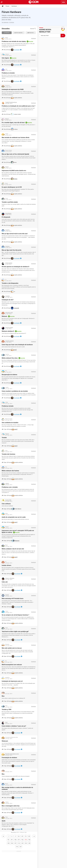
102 (22, 840)
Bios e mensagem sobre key (11, 806)
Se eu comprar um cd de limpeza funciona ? (15, 615)
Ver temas (12, 22)
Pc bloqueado (6, 217)
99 (12, 840)
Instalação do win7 (8, 300)
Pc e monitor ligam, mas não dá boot (13, 123)
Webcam (4, 316)
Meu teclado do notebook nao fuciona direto (16, 138)
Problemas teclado (8, 406)
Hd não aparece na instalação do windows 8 (15, 267)
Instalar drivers (6, 565)
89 (29, 836)
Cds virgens (5, 58)
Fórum (7, 6)
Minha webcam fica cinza (10, 358)
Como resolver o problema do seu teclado (15, 391)
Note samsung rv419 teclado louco (13, 598)
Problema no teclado (8, 73)
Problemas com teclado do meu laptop (14, 41)
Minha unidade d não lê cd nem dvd (13, 549)
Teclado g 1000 (7, 709)
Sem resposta (19, 33)
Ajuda (4, 821)
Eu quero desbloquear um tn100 (12, 187)
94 (8, 840)
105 (8, 843)
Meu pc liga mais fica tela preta (12, 250)
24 (19, 836)
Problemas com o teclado (10, 487)
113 (19, 843)
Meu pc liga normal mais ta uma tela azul (15, 234)
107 (15, 843)
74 (26, 836)
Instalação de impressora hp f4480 (13, 89)
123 (22, 843)
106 (12, 843)
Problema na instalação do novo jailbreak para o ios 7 (18, 106)
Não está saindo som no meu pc (12, 648)
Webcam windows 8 (8, 331)
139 (29, 843)
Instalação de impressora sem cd (12, 681)
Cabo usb (5, 582)
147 (21, 847)
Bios (3, 696)
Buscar (33, 29)
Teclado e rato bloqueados (10, 283)
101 (19, 840)
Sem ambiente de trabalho (10, 423)
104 (29, 840)
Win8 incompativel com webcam (12, 665)
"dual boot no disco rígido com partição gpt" (15, 632)
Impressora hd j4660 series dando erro (14, 171)
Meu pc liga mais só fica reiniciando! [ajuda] (15, 154)
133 (26, 843)
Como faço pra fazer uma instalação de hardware (17, 345)
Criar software (6, 504)
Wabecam (5, 741)
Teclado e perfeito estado (10, 202)
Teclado (4, 438)
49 (22, 836)
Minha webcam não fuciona (10, 471)
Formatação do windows (9, 758)
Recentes (7, 33)
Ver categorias (5, 22)
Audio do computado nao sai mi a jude (14, 517)
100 (15, 840)
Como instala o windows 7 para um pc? (14, 726)
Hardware (14, 6)
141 (17, 847)
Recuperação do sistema (9, 375)
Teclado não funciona (8, 454)
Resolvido (31, 33)
